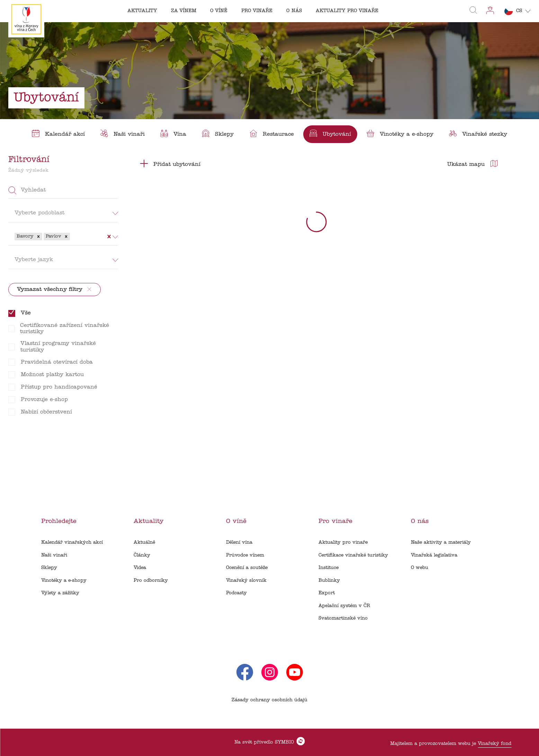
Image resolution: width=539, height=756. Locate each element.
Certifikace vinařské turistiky (353, 555)
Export (327, 593)
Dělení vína (239, 542)
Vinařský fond (495, 744)
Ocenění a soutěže (247, 568)
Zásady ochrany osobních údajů (269, 700)
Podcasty (236, 593)
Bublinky (329, 581)
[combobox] (72, 237)
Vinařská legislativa (434, 555)
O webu (420, 568)
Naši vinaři (54, 555)
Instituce (329, 568)
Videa (140, 568)
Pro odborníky (151, 581)
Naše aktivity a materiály (441, 542)
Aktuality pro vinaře (343, 542)
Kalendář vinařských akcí (72, 542)
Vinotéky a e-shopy (64, 581)
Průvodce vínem (245, 555)
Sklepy (49, 568)
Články (142, 555)
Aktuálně (144, 542)
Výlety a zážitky (60, 593)
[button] (38, 237)
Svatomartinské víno (343, 618)
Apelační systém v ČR (344, 606)
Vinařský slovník (246, 581)
